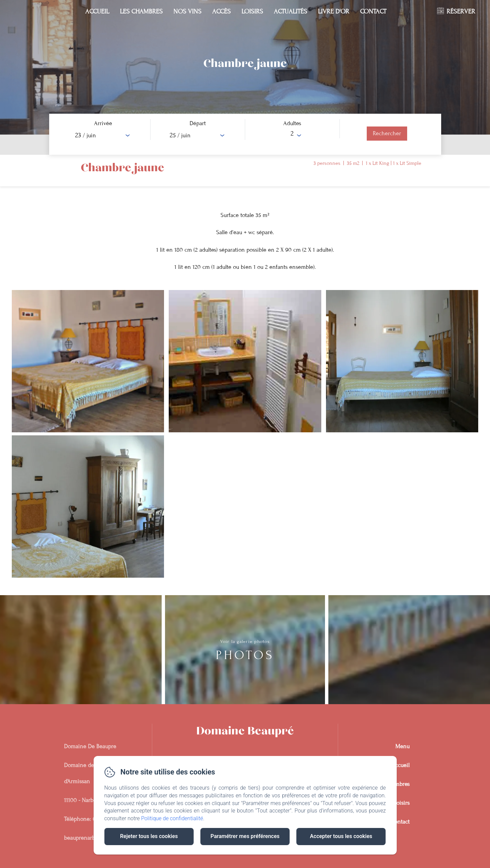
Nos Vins (187, 11)
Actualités (290, 11)
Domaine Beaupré (245, 731)
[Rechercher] (387, 134)
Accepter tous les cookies (341, 836)
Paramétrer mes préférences (245, 836)
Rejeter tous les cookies (149, 836)
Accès (221, 11)
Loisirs (252, 11)
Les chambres (141, 11)
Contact (373, 11)
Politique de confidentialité (172, 818)
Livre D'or (334, 11)
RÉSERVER (461, 11)
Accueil (97, 11)
